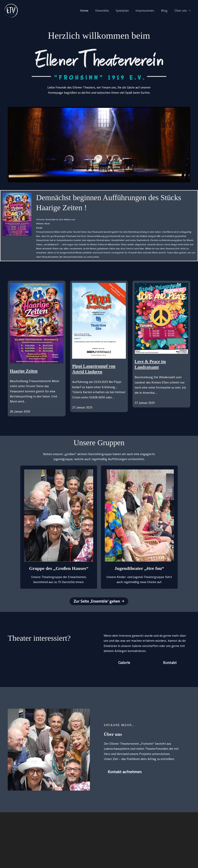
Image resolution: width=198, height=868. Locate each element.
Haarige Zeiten (25, 371)
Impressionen (147, 11)
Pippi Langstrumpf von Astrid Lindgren (95, 369)
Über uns (183, 11)
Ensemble (105, 11)
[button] (99, 601)
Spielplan (125, 11)
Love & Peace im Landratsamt (151, 365)
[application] (189, 11)
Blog (165, 11)
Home (88, 11)
